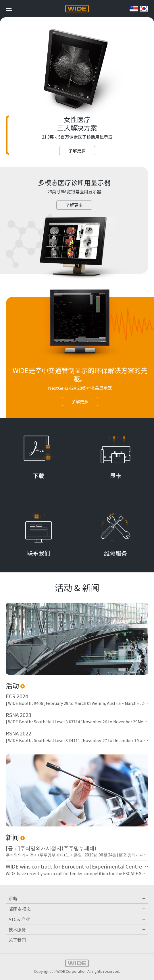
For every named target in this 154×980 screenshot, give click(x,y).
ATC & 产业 (77, 919)
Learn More (38, 456)
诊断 (77, 898)
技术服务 (77, 929)
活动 (15, 685)
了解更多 (77, 151)
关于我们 (77, 940)
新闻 (15, 837)
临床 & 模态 (77, 909)
